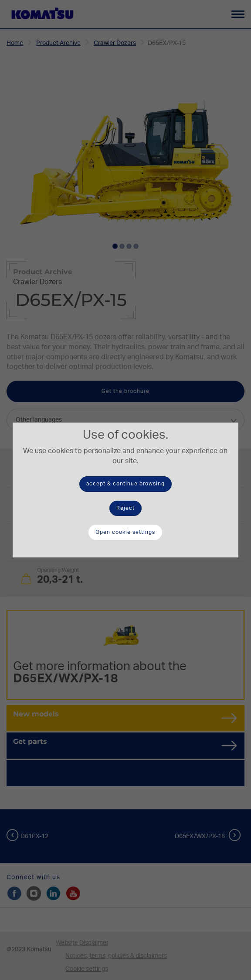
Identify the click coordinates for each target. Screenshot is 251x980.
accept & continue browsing (125, 484)
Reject (125, 508)
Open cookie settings (125, 532)
